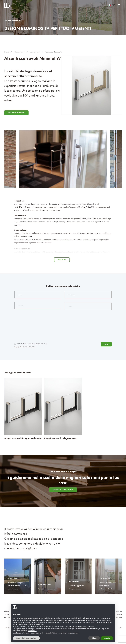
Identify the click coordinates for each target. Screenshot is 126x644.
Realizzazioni (9, 618)
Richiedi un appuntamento (63, 490)
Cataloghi (118, 618)
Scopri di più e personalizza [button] (26, 638)
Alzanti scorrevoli (35, 52)
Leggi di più (62, 260)
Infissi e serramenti (19, 52)
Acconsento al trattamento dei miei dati (30, 345)
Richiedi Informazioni (16, 113)
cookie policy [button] (106, 620)
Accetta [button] (107, 638)
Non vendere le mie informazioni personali (80, 627)
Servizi (6, 614)
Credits (120, 628)
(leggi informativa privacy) (25, 348)
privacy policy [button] (32, 631)
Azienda (119, 611)
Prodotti (6, 52)
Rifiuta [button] (94, 638)
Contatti (119, 614)
